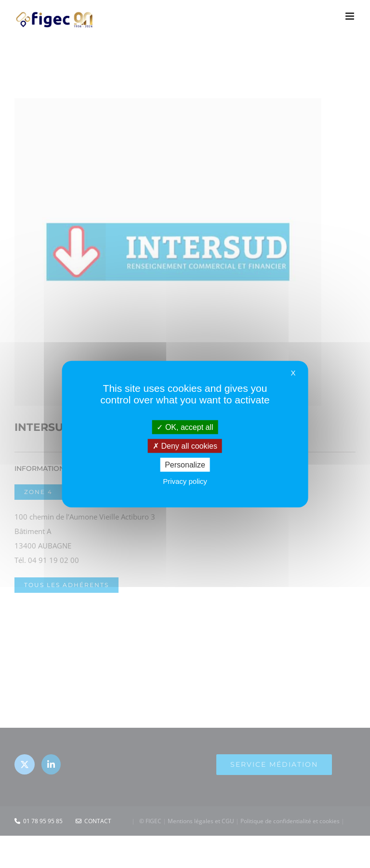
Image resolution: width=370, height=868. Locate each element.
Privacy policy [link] (185, 481)
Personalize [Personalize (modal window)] (185, 465)
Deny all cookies (185, 446)
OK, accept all (185, 427)
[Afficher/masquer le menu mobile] (350, 16)
